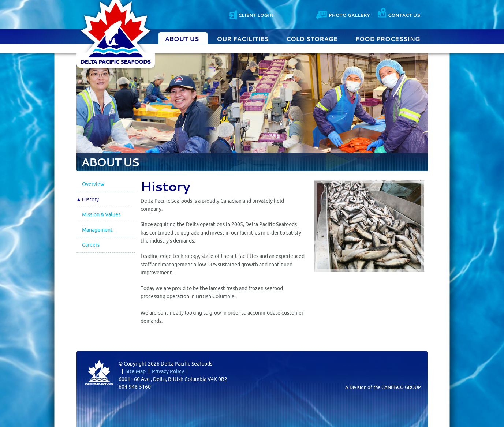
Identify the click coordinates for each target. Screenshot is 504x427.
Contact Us (399, 14)
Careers (91, 245)
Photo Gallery (344, 14)
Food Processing (388, 38)
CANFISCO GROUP (401, 387)
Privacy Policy (168, 371)
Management (97, 230)
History (90, 199)
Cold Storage (312, 38)
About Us (183, 38)
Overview (93, 184)
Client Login (251, 14)
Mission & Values (101, 214)
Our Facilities (243, 38)
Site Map (136, 371)
